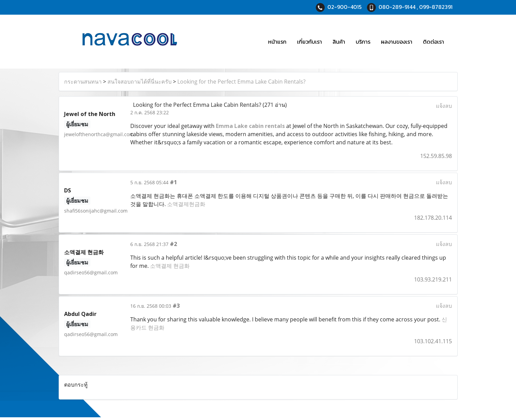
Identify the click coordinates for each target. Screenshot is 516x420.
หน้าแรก (277, 42)
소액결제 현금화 (170, 266)
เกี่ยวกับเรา (309, 42)
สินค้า (339, 42)
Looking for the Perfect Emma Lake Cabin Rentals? (241, 82)
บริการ (363, 42)
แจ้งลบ (444, 106)
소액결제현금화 (186, 204)
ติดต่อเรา (433, 42)
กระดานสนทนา (83, 82)
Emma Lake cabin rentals (250, 126)
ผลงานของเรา (397, 42)
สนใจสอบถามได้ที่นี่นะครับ (139, 82)
